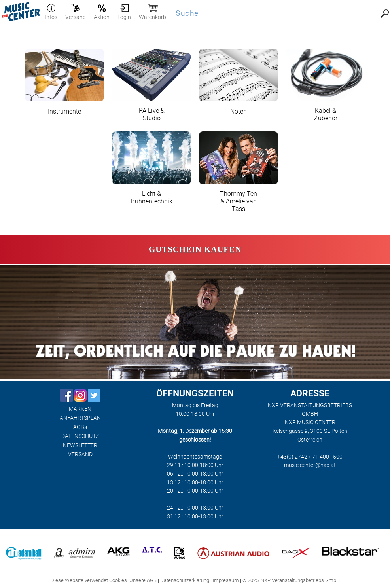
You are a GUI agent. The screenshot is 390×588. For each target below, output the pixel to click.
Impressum (226, 580)
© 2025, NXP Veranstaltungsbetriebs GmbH (291, 580)
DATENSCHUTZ (80, 436)
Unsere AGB (143, 580)
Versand (76, 14)
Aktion (102, 14)
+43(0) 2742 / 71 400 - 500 (310, 457)
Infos (51, 14)
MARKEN (80, 409)
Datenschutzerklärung (185, 580)
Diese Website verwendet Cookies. (89, 580)
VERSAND (80, 454)
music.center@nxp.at (310, 465)
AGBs (80, 427)
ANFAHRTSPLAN (80, 418)
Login (124, 14)
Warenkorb (152, 14)
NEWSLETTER (80, 445)
